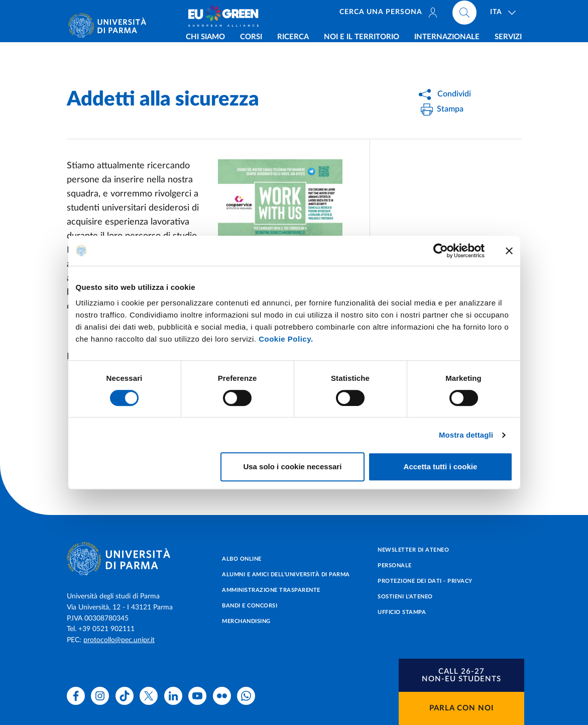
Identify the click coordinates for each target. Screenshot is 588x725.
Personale (395, 565)
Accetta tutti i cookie (441, 467)
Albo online (242, 559)
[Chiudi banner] (509, 251)
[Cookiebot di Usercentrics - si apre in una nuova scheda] (441, 251)
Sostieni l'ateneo (405, 597)
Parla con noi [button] (461, 708)
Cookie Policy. (286, 339)
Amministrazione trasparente (271, 590)
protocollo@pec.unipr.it (119, 640)
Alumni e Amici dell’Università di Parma (286, 575)
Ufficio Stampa (402, 612)
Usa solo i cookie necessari (292, 467)
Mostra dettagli (466, 435)
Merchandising (246, 621)
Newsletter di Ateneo (413, 550)
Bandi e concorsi (250, 606)
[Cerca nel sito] (464, 15)
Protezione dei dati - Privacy (425, 581)
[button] (461, 675)
